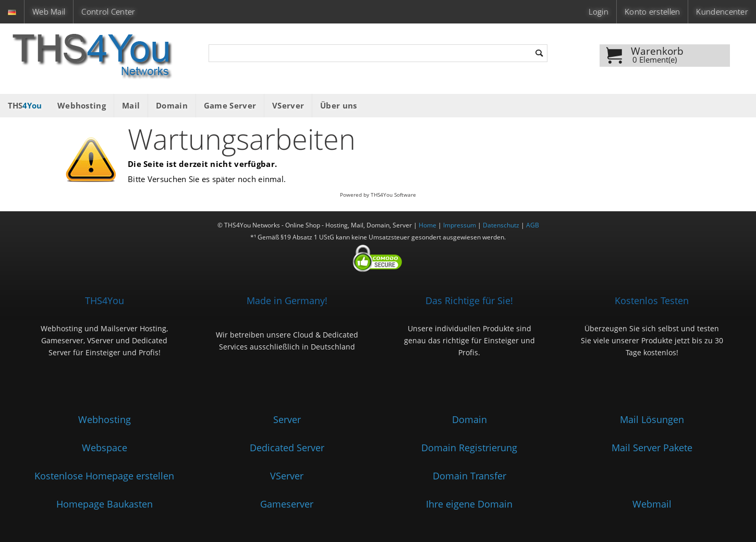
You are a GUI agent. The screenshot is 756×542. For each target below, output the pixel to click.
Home (428, 225)
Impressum (460, 225)
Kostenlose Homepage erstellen (104, 476)
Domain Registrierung (469, 448)
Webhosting (105, 419)
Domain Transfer (470, 476)
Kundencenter (722, 11)
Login (599, 11)
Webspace (105, 448)
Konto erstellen (652, 11)
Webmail (652, 504)
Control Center (108, 11)
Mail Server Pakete (652, 448)
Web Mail (49, 11)
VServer (287, 476)
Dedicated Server (287, 448)
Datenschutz (501, 225)
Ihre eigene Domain (469, 504)
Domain (470, 419)
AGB (533, 225)
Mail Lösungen (652, 419)
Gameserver (287, 504)
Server (287, 419)
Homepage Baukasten (105, 504)
